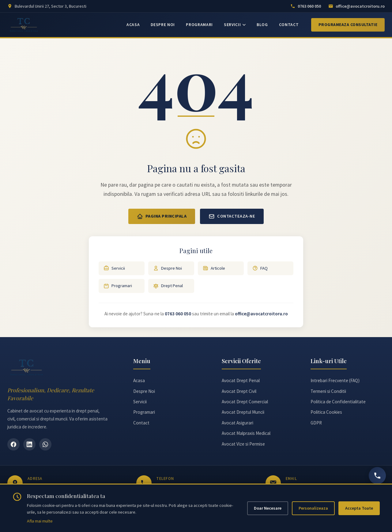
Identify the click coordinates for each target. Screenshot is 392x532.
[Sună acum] (377, 476)
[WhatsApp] (45, 444)
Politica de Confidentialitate (338, 402)
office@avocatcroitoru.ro (261, 314)
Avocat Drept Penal (241, 380)
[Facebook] (13, 444)
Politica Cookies (326, 412)
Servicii (114, 268)
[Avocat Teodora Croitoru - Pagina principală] (24, 25)
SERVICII (235, 25)
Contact (141, 423)
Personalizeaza (313, 508)
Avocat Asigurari (237, 423)
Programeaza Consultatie (348, 25)
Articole (214, 268)
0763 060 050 (178, 314)
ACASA (133, 25)
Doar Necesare (268, 508)
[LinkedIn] (29, 444)
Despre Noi (168, 268)
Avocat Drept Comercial (245, 402)
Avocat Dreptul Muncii (243, 412)
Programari (118, 286)
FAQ (260, 268)
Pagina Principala (162, 216)
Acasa (139, 380)
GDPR (316, 423)
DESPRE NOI (163, 25)
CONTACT (289, 25)
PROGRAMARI (199, 25)
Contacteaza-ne (232, 216)
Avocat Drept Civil (239, 391)
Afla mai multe (40, 521)
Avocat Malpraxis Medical (246, 433)
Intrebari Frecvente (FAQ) (335, 380)
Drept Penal (168, 286)
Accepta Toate (359, 508)
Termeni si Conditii (328, 391)
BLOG (262, 25)
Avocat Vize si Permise (243, 444)
